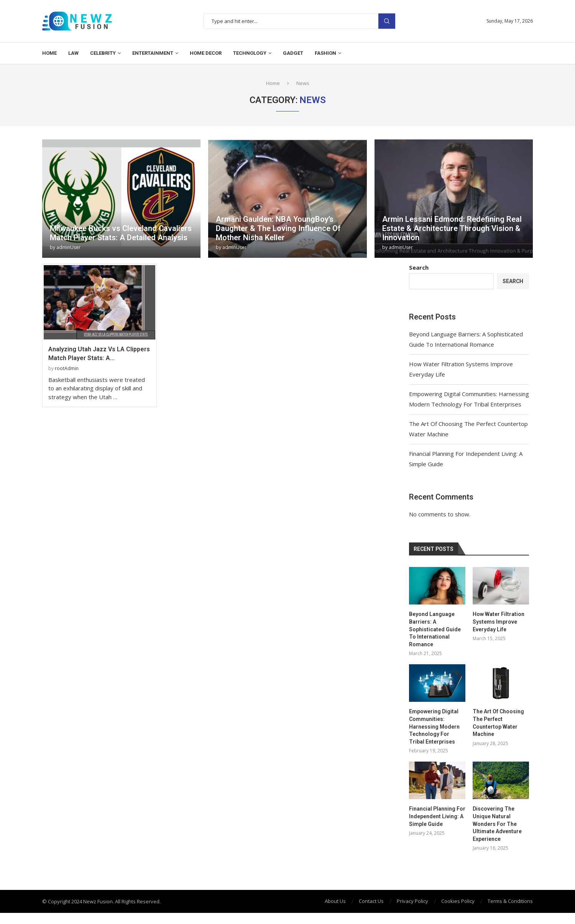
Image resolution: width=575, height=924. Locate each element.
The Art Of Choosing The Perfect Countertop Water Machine (498, 723)
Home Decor (206, 53)
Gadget (293, 53)
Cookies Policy (458, 901)
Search (387, 21)
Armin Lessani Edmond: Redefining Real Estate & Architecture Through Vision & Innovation (452, 228)
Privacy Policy (412, 901)
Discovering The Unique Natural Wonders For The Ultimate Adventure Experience (497, 824)
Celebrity (103, 53)
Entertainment (153, 53)
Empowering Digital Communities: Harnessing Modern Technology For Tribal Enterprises (434, 726)
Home (49, 53)
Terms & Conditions (510, 901)
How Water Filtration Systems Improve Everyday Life (499, 622)
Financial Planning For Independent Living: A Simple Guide (437, 816)
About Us (335, 901)
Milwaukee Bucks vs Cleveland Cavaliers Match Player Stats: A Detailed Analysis (121, 233)
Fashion (325, 53)
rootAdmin (67, 368)
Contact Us (371, 901)
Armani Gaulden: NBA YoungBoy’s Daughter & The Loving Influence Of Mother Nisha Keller (278, 228)
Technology (250, 53)
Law (73, 53)
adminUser (68, 247)
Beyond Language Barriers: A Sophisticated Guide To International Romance (435, 629)
